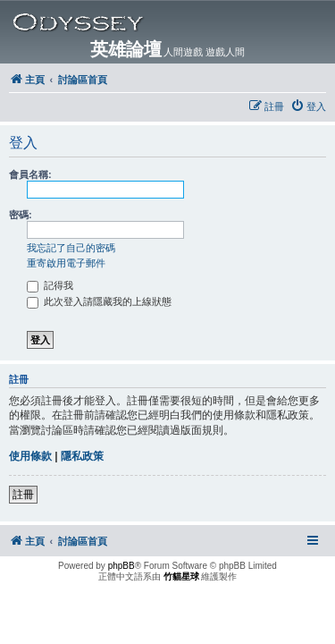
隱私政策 (82, 456)
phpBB (121, 566)
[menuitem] (308, 106)
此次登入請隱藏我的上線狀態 (99, 301)
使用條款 (30, 456)
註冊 (23, 495)
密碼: (21, 215)
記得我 (50, 285)
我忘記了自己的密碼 (71, 248)
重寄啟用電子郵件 (66, 263)
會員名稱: (30, 174)
